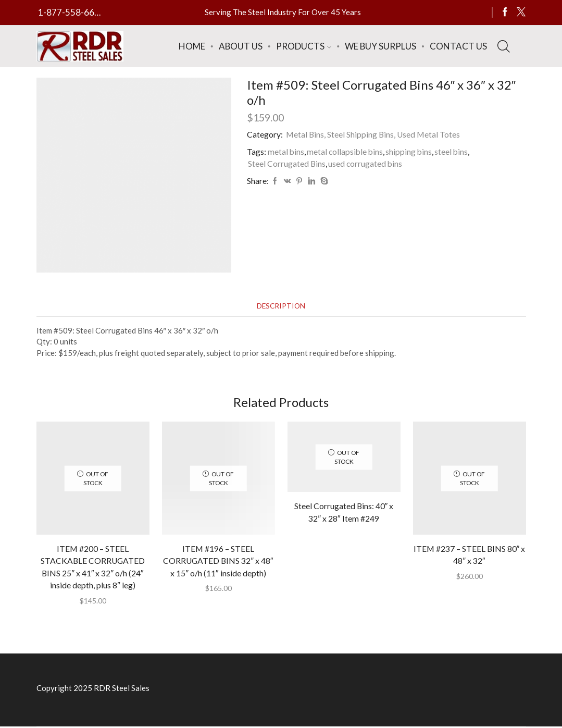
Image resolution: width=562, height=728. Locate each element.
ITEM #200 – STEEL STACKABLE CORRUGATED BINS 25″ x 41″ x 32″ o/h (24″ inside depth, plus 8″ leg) (93, 568)
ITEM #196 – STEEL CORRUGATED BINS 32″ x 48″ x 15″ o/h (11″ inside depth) (218, 562)
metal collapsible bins (346, 151)
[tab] (281, 306)
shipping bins (411, 151)
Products (304, 46)
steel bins (454, 151)
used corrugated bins (366, 163)
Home (192, 46)
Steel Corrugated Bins (287, 163)
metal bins (286, 151)
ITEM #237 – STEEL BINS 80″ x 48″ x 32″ (469, 555)
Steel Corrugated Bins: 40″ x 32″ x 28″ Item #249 (344, 513)
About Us (241, 46)
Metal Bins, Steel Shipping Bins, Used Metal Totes (374, 134)
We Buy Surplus (380, 46)
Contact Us (458, 46)
